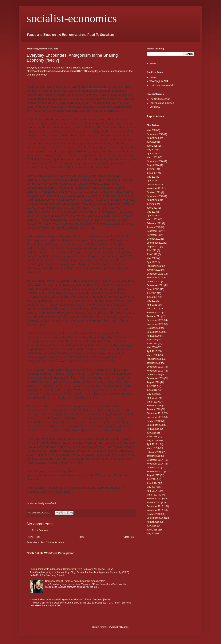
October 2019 (154, 375)
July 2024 (152, 169)
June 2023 (152, 208)
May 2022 (152, 258)
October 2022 (154, 239)
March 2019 (153, 402)
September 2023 (155, 196)
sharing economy (97, 87)
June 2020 (152, 344)
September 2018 (155, 425)
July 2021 (152, 293)
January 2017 (154, 503)
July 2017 (152, 479)
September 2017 (155, 472)
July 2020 (152, 340)
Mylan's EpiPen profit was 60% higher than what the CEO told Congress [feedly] (70, 600)
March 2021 (153, 309)
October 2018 (154, 421)
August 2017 (153, 475)
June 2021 (152, 297)
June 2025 (152, 146)
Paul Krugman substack (162, 103)
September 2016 (155, 518)
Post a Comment (40, 530)
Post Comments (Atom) (53, 542)
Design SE (155, 107)
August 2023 (153, 200)
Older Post (129, 537)
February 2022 (154, 266)
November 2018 (155, 417)
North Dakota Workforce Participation (51, 553)
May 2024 (152, 177)
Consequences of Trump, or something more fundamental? (75, 581)
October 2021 (154, 282)
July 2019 (152, 386)
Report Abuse (155, 116)
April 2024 (152, 181)
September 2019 (155, 378)
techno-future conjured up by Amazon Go (76, 410)
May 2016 (152, 534)
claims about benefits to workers (94, 119)
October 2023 (154, 192)
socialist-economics (72, 18)
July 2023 (152, 204)
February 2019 (154, 406)
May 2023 (152, 212)
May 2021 (152, 301)
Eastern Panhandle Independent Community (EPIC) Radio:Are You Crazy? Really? (72, 569)
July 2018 (152, 433)
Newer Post (34, 537)
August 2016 (153, 522)
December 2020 (155, 320)
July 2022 (152, 250)
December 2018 (155, 413)
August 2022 (153, 247)
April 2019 (152, 398)
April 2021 (152, 305)
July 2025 (152, 142)
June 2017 (152, 483)
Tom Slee (57, 147)
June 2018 (152, 437)
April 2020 (152, 351)
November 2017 (155, 464)
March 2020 (153, 355)
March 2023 (153, 219)
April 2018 (152, 444)
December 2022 (155, 231)
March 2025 (153, 157)
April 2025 (152, 154)
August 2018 (153, 429)
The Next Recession (160, 99)
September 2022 (155, 243)
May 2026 (152, 130)
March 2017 (153, 495)
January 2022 (154, 270)
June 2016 (152, 530)
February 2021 (154, 313)
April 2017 (152, 491)
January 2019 (154, 409)
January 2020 (154, 363)
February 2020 (154, 359)
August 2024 (153, 165)
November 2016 (155, 510)
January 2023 (154, 227)
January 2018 (154, 456)
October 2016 (154, 514)
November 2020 (155, 324)
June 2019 (152, 390)
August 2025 (153, 138)
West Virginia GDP (159, 81)
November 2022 (155, 235)
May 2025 (152, 150)
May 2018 (152, 441)
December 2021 (155, 274)
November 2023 (155, 188)
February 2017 (154, 499)
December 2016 (155, 506)
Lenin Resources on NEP (162, 85)
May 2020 (152, 347)
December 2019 (155, 367)
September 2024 (155, 161)
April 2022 (152, 262)
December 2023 (155, 185)
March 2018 (153, 448)
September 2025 (155, 134)
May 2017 (152, 487)
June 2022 (152, 254)
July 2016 (152, 526)
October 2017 (154, 468)
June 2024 (152, 173)
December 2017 (155, 460)
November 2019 (155, 371)
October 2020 (154, 328)
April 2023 (152, 216)
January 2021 (154, 316)
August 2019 (153, 382)
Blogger (124, 627)
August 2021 (153, 289)
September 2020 (155, 332)
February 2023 (154, 223)
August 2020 (153, 336)
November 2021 (155, 278)
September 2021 (155, 285)
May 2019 (152, 394)
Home (81, 537)
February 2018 (154, 452)
